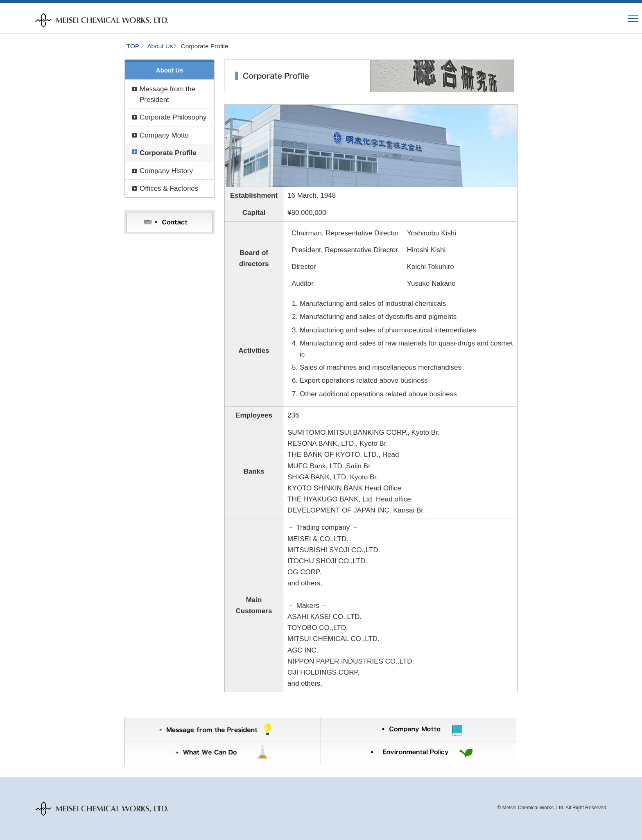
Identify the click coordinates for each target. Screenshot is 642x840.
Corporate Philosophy (173, 117)
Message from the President (167, 94)
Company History (166, 171)
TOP (133, 46)
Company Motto (164, 135)
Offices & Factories (169, 189)
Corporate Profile (168, 153)
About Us (160, 46)
